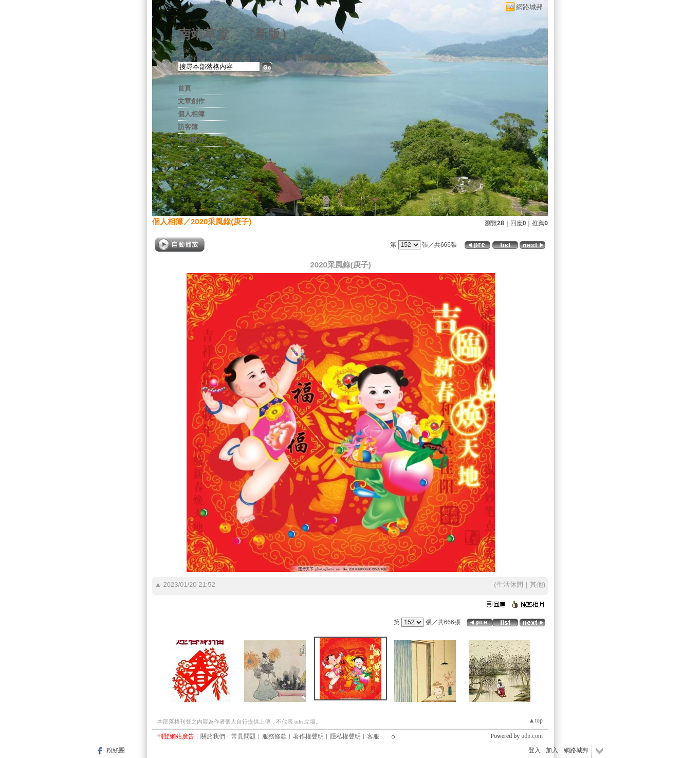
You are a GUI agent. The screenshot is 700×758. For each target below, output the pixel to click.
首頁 (185, 88)
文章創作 (191, 101)
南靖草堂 (204, 34)
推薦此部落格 (229, 58)
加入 (552, 750)
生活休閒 (510, 584)
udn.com (532, 736)
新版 (268, 34)
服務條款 (274, 736)
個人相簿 (191, 114)
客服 (373, 736)
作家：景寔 (193, 50)
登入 (535, 750)
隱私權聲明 (345, 736)
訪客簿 (188, 127)
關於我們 (213, 736)
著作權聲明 (308, 736)
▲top (536, 720)
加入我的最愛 (273, 58)
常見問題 (244, 736)
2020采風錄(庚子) (221, 221)
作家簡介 (191, 140)
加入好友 (190, 58)
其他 (537, 584)
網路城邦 (529, 7)
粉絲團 (116, 750)
